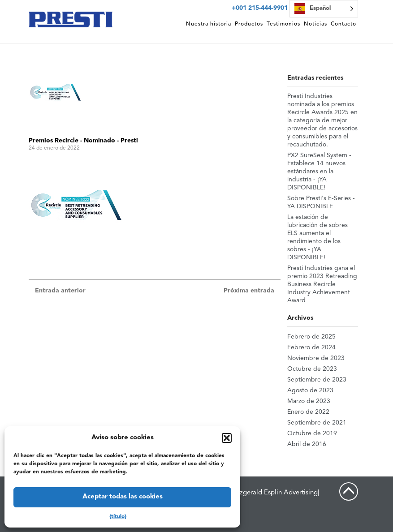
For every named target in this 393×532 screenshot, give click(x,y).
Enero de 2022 (308, 412)
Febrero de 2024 (311, 348)
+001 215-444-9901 (260, 8)
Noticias (315, 24)
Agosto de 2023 (310, 390)
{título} (118, 517)
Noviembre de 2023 (316, 358)
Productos (249, 24)
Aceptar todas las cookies (123, 497)
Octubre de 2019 (312, 433)
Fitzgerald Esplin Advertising (275, 493)
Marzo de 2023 (309, 401)
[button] (227, 438)
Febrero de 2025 (311, 337)
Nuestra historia (209, 24)
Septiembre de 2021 (317, 423)
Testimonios (283, 24)
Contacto (343, 24)
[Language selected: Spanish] (324, 9)
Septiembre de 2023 (317, 380)
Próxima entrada (249, 291)
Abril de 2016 (307, 444)
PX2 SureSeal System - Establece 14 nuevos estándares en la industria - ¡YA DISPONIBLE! (319, 172)
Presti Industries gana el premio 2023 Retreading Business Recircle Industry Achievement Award (322, 284)
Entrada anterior (60, 291)
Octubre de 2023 (312, 369)
